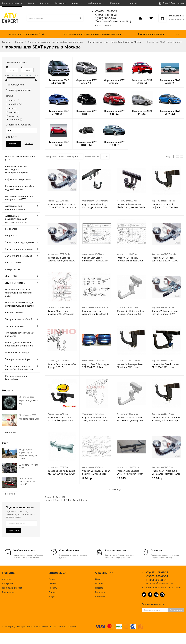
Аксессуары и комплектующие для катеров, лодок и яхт (16, 219)
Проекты (53, 588)
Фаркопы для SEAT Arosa (163, 307)
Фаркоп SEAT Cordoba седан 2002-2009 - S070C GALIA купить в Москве (165, 259)
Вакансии (100, 592)
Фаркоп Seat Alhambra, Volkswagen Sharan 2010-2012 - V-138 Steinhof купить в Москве (95, 206)
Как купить (61, 3)
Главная (6, 42)
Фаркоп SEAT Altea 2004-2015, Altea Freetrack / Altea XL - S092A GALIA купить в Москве (166, 472)
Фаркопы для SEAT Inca (58, 414)
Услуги (75, 3)
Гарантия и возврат (12, 588)
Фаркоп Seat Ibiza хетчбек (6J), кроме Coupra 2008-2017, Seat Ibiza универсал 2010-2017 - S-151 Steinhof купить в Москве (131, 312)
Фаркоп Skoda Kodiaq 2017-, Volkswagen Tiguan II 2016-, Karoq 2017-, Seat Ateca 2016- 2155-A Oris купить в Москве (131, 472)
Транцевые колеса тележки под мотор (20, 334)
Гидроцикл (11, 235)
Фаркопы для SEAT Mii (127, 201)
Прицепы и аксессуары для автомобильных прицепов (55, 42)
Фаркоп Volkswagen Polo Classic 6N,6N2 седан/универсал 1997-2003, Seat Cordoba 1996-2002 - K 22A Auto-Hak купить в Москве (131, 366)
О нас (98, 579)
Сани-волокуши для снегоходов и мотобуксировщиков (91, 34)
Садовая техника (14, 312)
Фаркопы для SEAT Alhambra (95, 201)
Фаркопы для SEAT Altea (93, 361)
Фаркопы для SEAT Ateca (93, 467)
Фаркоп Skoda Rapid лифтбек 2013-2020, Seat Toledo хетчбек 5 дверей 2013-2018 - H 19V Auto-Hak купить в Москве (61, 312)
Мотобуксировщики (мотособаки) (16, 377)
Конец (84, 500)
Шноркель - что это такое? (29, 466)
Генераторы (12, 229)
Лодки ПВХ (11, 276)
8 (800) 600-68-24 (105, 18)
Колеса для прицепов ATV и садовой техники (20, 188)
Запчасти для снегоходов (19, 256)
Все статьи (10, 494)
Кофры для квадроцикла (151, 34)
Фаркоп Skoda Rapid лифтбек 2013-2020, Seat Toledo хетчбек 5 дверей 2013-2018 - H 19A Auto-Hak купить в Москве (165, 206)
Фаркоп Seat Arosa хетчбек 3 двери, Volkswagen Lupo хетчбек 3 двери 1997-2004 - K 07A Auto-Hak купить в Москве (166, 419)
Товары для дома (14, 326)
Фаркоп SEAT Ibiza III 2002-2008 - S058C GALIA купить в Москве (62, 206)
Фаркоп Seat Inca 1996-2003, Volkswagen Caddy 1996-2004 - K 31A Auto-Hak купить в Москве (62, 419)
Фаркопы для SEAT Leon (93, 254)
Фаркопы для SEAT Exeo (128, 414)
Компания (116, 3)
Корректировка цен (29, 419)
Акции (31, 3)
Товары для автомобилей (19, 319)
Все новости (11, 432)
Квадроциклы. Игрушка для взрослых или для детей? (28, 454)
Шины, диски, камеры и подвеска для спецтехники (19, 344)
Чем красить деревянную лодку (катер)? (28, 481)
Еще (177, 34)
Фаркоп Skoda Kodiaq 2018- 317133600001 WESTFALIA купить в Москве (62, 472)
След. (76, 500)
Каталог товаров (11, 3)
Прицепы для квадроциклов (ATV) (26, 34)
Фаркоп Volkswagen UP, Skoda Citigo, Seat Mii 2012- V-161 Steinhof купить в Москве (131, 206)
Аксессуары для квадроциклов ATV (15, 207)
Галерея (99, 583)
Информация (95, 3)
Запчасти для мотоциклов (19, 249)
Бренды (53, 592)
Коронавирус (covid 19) (29, 402)
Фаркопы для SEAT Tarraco (59, 467)
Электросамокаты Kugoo (18, 359)
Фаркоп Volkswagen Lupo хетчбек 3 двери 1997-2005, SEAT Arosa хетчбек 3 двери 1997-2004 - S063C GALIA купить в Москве (166, 312)
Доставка (45, 3)
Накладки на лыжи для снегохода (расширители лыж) (18, 293)
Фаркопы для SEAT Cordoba (60, 254)
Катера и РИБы (13, 262)
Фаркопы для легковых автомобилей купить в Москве (114, 42)
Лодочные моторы (15, 283)
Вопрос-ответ (9, 592)
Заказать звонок (103, 26)
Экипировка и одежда (17, 352)
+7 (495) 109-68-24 (106, 11)
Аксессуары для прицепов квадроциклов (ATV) (19, 197)
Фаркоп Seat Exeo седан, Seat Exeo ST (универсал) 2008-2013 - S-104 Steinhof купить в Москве (131, 419)
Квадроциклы (13, 269)
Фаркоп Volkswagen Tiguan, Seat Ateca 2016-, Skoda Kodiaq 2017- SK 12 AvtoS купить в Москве (96, 472)
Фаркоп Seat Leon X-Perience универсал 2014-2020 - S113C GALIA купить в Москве (96, 259)
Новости (99, 588)
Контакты (135, 3)
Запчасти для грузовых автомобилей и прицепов (19, 367)
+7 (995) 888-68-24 (106, 15)
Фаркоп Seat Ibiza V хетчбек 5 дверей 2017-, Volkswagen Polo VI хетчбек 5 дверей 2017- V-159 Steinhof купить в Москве (62, 366)
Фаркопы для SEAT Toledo (163, 201)
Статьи (52, 583)
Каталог (19, 42)
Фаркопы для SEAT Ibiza (58, 201)
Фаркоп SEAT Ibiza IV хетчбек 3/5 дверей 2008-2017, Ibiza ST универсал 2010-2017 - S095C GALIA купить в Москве (131, 259)
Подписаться (14, 531)
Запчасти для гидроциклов (20, 242)
